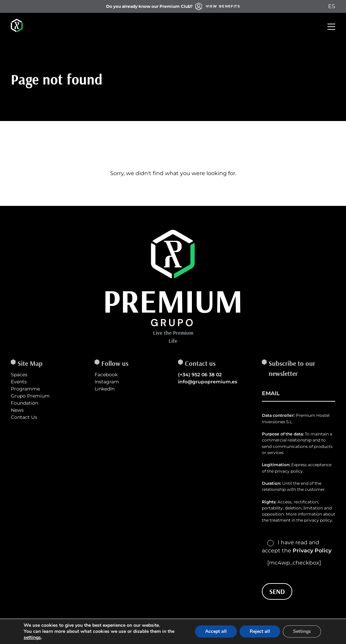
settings (32, 638)
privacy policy (318, 520)
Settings (302, 631)
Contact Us (24, 417)
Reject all (260, 631)
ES (332, 6)
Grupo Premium (30, 396)
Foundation (24, 403)
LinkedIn (105, 389)
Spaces (19, 375)
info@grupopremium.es (208, 382)
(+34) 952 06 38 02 (200, 375)
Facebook (106, 375)
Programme (25, 389)
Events (19, 382)
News (17, 410)
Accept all (216, 631)
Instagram (107, 382)
